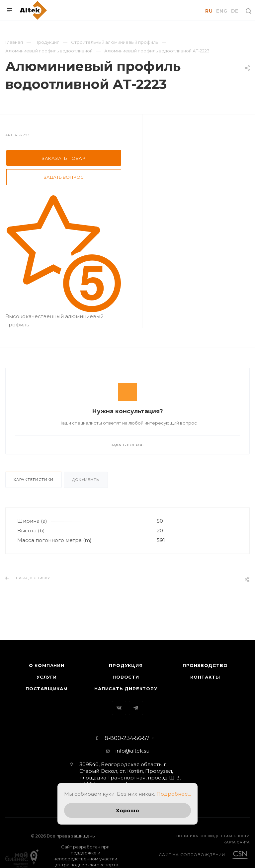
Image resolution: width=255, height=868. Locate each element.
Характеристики (34, 480)
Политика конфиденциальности (213, 836)
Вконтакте (119, 708)
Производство (205, 665)
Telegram (136, 708)
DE (235, 11)
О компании (47, 665)
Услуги (47, 677)
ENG (222, 11)
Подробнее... (174, 794)
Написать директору (126, 689)
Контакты (205, 677)
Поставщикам (47, 689)
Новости (126, 677)
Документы (86, 480)
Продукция (126, 665)
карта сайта (237, 842)
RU (209, 11)
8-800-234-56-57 (127, 738)
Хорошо (127, 810)
